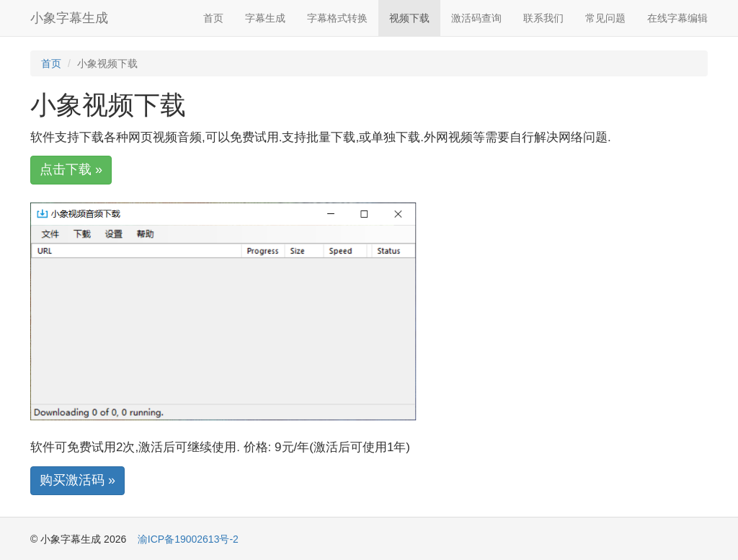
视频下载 (409, 18)
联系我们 (543, 18)
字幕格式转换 (337, 18)
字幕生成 (265, 18)
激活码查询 (476, 18)
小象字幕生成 (69, 18)
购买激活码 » (77, 480)
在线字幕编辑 (677, 18)
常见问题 (605, 18)
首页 (213, 18)
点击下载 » (71, 169)
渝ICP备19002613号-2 (188, 539)
